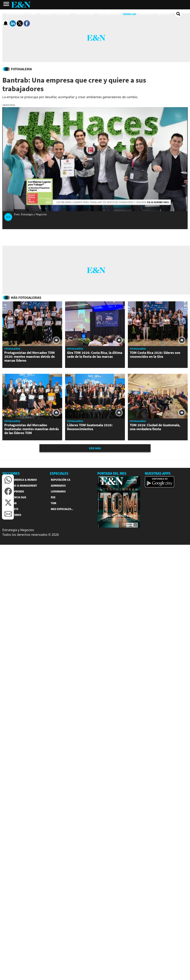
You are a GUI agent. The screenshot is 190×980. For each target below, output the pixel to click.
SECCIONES (11, 474)
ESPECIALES (59, 474)
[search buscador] (178, 14)
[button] (8, 480)
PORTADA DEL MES (112, 474)
